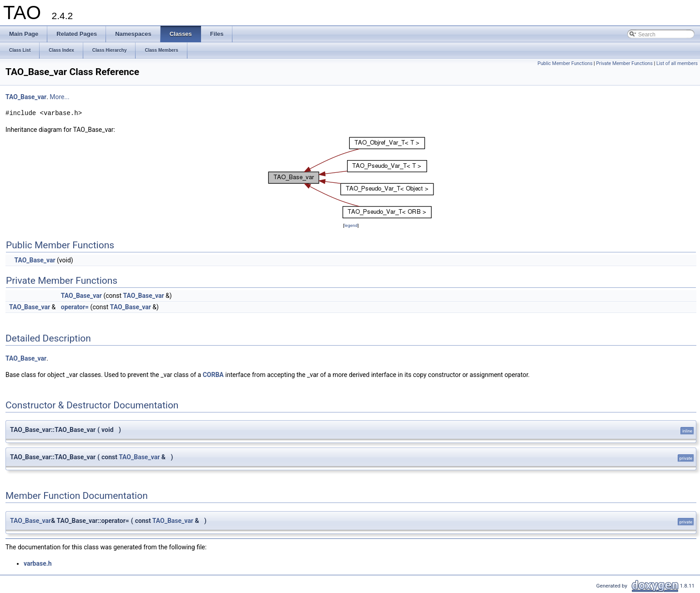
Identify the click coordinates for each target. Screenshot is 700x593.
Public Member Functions (565, 63)
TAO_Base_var (26, 97)
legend (351, 225)
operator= (75, 307)
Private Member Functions (624, 63)
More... (59, 97)
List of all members (677, 63)
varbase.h (38, 563)
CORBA (213, 375)
